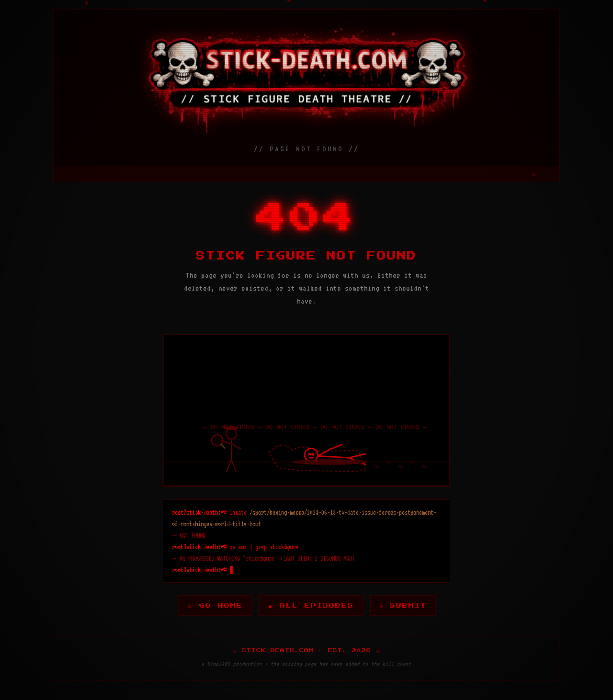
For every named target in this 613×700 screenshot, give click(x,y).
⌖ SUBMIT (404, 605)
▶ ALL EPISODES (311, 605)
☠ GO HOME (214, 605)
